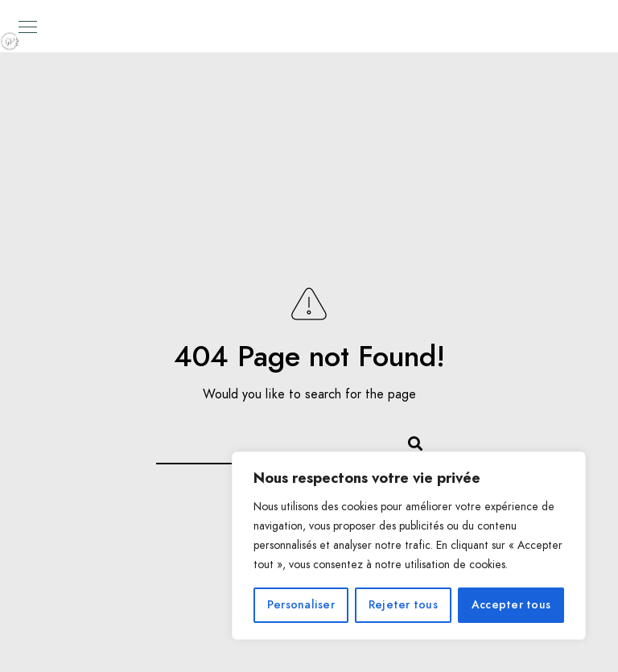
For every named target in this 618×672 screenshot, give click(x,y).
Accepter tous (511, 605)
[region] (409, 546)
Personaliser (301, 605)
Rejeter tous (403, 605)
